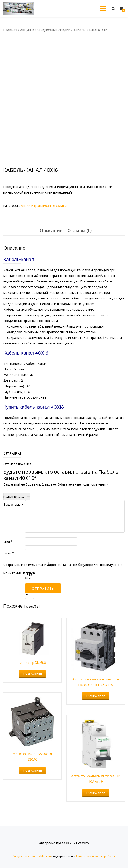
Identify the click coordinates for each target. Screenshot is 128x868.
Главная (10, 30)
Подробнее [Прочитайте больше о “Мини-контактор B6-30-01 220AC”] (32, 770)
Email (9, 553)
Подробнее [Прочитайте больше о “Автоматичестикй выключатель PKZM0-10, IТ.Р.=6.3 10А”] (96, 696)
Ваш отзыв (13, 504)
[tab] (51, 231)
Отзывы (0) (80, 230)
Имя (8, 542)
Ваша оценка (14, 497)
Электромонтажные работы (95, 856)
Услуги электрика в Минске (32, 856)
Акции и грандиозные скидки (45, 30)
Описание (51, 230)
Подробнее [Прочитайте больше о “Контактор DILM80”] (32, 674)
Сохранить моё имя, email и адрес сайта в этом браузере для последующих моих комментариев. (63, 569)
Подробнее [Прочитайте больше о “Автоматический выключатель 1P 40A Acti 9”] (96, 793)
